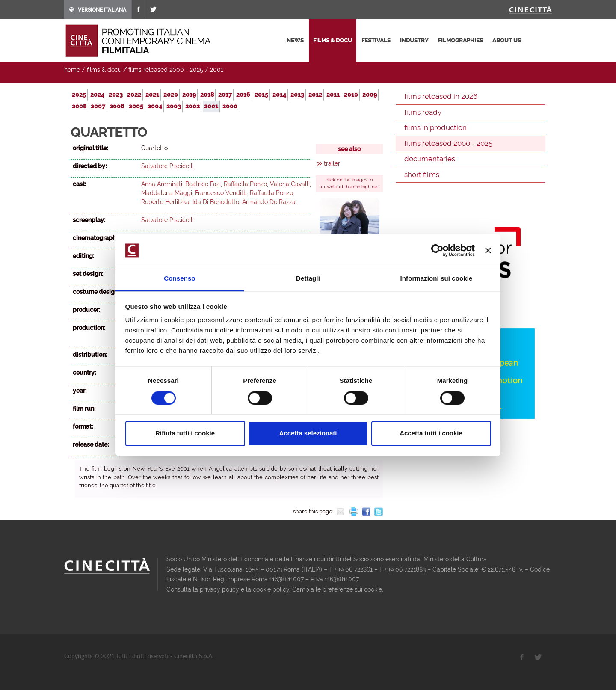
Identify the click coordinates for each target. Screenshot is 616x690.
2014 (279, 95)
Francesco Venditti (221, 193)
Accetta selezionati (308, 434)
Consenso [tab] (179, 279)
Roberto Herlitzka (165, 202)
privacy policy (219, 589)
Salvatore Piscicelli (167, 166)
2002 (192, 106)
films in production (435, 127)
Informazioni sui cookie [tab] (437, 279)
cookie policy (271, 589)
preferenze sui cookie (352, 589)
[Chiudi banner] (488, 250)
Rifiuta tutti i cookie (185, 434)
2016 (243, 95)
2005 (136, 106)
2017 (225, 95)
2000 (230, 106)
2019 (189, 95)
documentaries (430, 159)
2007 (98, 106)
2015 (261, 95)
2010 (351, 95)
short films (422, 175)
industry (414, 40)
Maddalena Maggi (167, 193)
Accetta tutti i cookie (431, 434)
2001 (217, 70)
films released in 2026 (441, 96)
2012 (315, 95)
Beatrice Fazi (203, 184)
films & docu (333, 40)
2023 (116, 95)
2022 (134, 95)
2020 (171, 95)
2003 (174, 106)
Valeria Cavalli (290, 184)
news (295, 40)
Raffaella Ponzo (245, 184)
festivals (376, 40)
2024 (97, 95)
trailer (332, 163)
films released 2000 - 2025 (166, 70)
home (72, 70)
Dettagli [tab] (308, 279)
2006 (117, 106)
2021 (152, 95)
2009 (370, 95)
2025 (79, 95)
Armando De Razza (269, 202)
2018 (207, 95)
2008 (79, 106)
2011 (333, 95)
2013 (297, 95)
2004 (155, 106)
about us (507, 40)
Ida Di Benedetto (216, 202)
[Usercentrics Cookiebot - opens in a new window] (437, 250)
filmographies (461, 40)
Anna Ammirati (162, 184)
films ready (423, 112)
